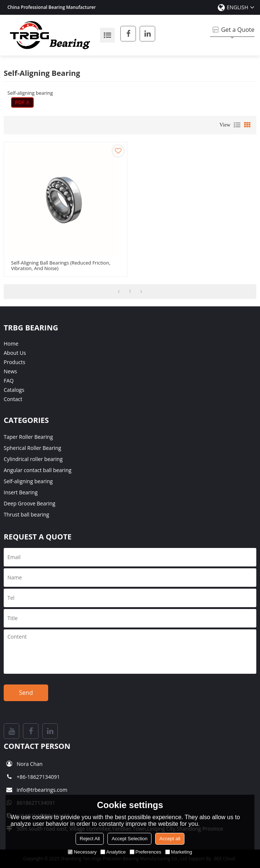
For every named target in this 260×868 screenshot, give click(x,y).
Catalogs (14, 390)
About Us (15, 353)
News (10, 371)
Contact (13, 399)
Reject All (90, 839)
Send (26, 693)
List (237, 125)
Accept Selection (129, 839)
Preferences (146, 852)
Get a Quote (238, 30)
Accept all (170, 839)
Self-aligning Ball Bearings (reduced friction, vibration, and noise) (61, 266)
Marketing (179, 852)
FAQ (9, 381)
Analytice (113, 852)
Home (11, 344)
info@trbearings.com (42, 790)
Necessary (82, 852)
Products (14, 362)
